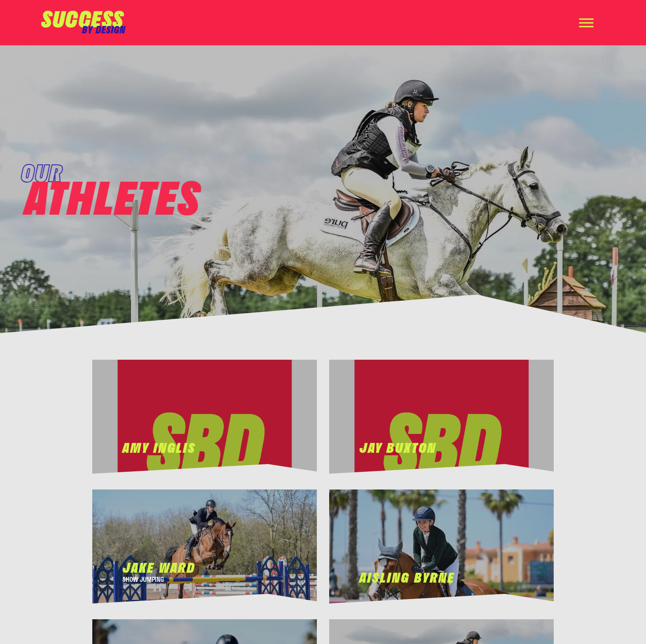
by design (104, 29)
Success (82, 19)
